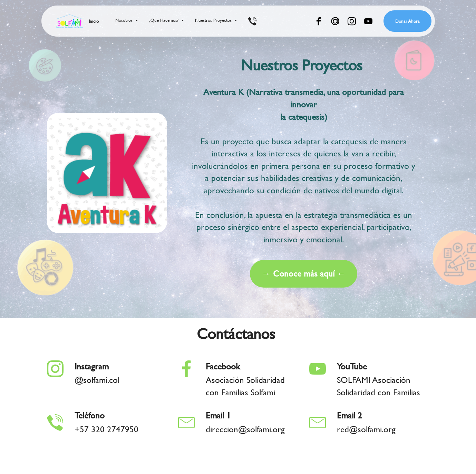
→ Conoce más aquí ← (304, 280)
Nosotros (124, 20)
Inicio (94, 21)
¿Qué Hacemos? (164, 20)
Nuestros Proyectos (213, 20)
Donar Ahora (407, 21)
